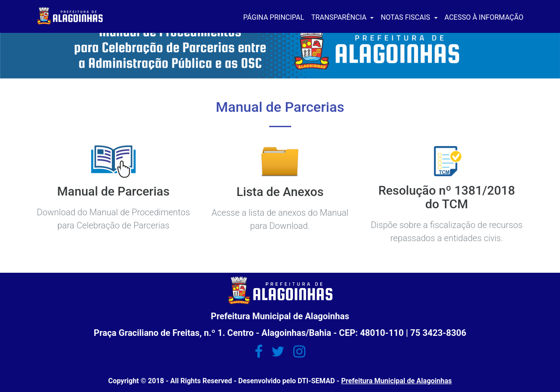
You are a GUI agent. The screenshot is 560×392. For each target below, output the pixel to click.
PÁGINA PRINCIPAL (274, 17)
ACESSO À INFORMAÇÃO (484, 17)
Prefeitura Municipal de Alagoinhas (396, 381)
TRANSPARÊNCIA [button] (340, 17)
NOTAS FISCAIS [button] (406, 17)
